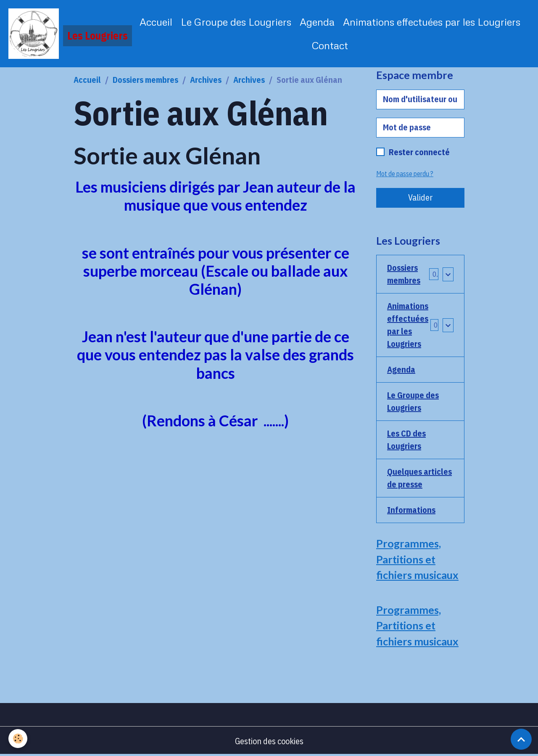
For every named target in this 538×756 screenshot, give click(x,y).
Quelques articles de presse (419, 478)
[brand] (65, 34)
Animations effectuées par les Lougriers (432, 22)
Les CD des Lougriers (406, 440)
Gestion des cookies (269, 741)
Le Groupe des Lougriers (236, 22)
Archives (206, 80)
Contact (330, 45)
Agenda (317, 22)
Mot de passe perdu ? (405, 174)
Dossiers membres (145, 80)
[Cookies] (18, 739)
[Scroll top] (521, 739)
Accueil (156, 22)
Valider (421, 197)
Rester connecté (419, 152)
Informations (411, 510)
